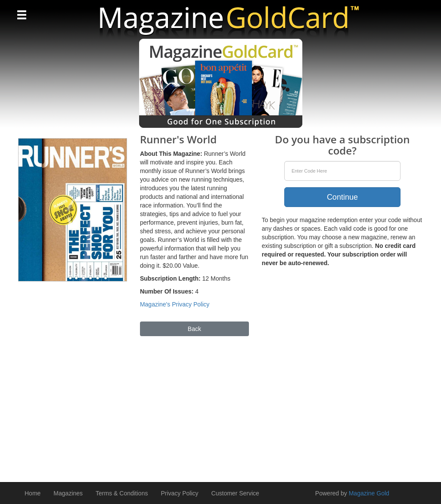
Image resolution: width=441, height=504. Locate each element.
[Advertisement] (220, 405)
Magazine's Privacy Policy (175, 304)
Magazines (68, 493)
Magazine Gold (369, 493)
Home (33, 493)
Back (194, 329)
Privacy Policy (179, 493)
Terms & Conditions (122, 493)
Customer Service (235, 493)
